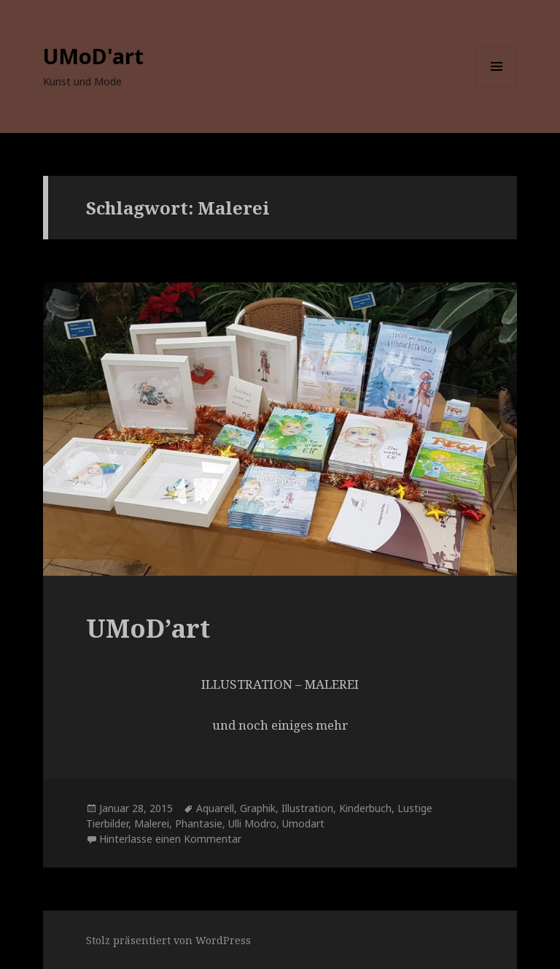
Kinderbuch (365, 808)
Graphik (258, 808)
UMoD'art (93, 56)
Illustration (307, 808)
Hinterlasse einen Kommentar (170, 839)
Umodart (303, 823)
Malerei (152, 823)
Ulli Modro (252, 823)
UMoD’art (148, 628)
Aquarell (215, 808)
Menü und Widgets (497, 86)
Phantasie (199, 823)
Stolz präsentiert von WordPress (168, 940)
